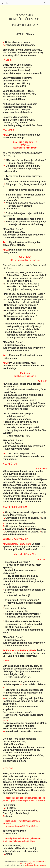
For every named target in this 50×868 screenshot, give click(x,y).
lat (7, 3)
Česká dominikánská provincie (35, 865)
